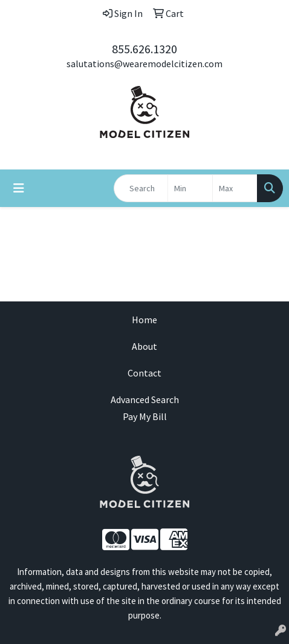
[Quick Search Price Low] (190, 188)
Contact (144, 373)
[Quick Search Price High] (235, 188)
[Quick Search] (141, 188)
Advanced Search (145, 399)
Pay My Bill (145, 416)
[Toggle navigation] (19, 188)
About (144, 346)
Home (144, 320)
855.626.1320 (144, 49)
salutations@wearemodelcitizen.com (144, 64)
